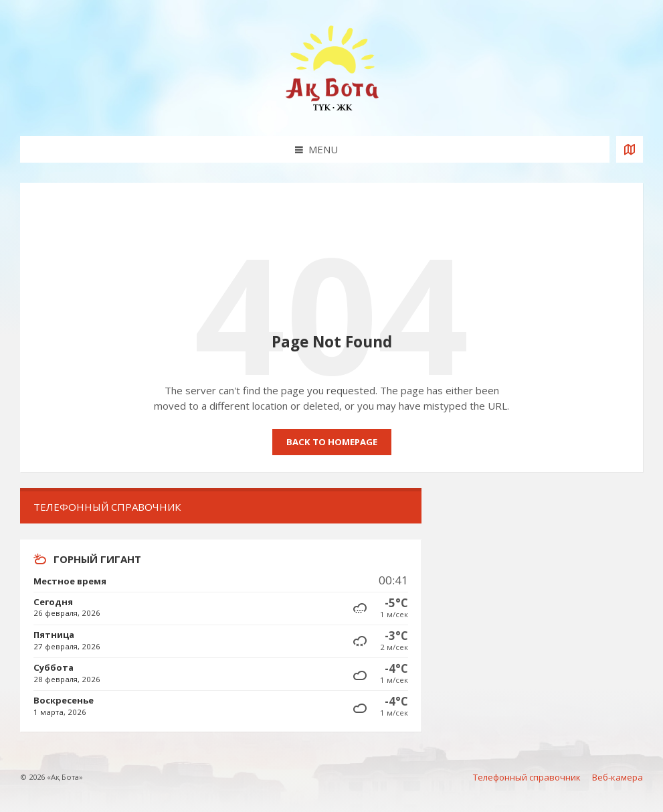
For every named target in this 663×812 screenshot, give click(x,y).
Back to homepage (332, 442)
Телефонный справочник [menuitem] (527, 777)
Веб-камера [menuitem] (618, 777)
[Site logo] (332, 110)
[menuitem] (221, 507)
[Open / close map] (630, 149)
